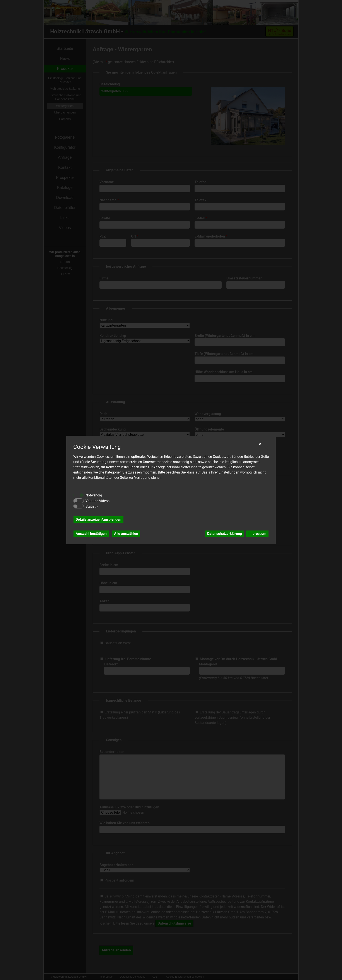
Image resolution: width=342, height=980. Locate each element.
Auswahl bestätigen (91, 534)
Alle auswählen (126, 534)
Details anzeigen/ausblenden (98, 519)
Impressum (257, 534)
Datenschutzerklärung (225, 534)
